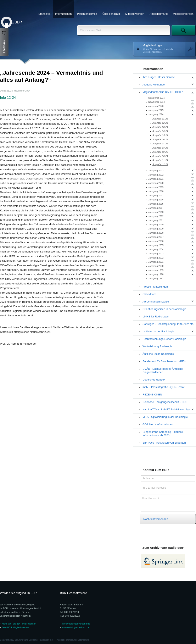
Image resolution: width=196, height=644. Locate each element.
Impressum (71, 640)
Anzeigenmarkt (159, 14)
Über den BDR (111, 14)
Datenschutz (83, 640)
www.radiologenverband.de (76, 627)
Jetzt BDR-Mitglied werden (15, 627)
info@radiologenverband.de (76, 624)
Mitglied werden (135, 14)
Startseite (44, 14)
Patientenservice (87, 14)
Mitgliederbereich (183, 14)
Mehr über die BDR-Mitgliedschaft (19, 624)
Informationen (63, 14)
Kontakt (60, 640)
